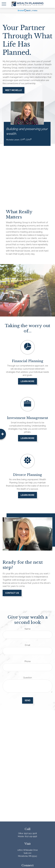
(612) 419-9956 (31, 836)
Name (27, 629)
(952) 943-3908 (30, 833)
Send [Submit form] (28, 700)
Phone (27, 661)
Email (27, 645)
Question (27, 678)
